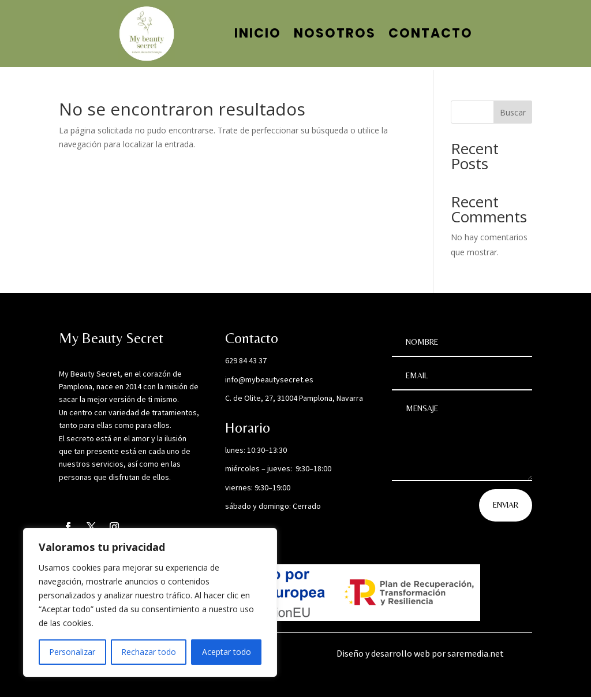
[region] (150, 602)
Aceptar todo (227, 652)
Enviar (506, 508)
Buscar (513, 115)
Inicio (258, 33)
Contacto (431, 33)
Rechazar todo (149, 652)
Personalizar (72, 652)
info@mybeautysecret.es (269, 382)
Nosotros (335, 33)
